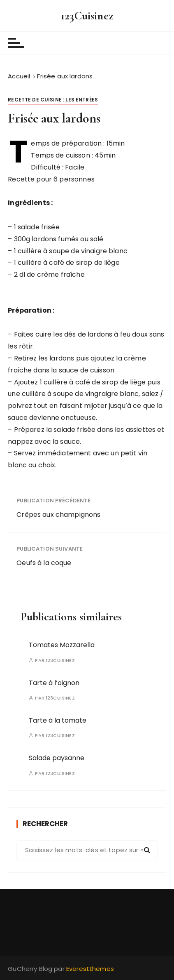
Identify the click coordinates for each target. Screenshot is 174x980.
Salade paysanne (57, 758)
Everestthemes (90, 969)
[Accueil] (19, 76)
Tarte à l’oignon (54, 683)
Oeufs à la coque (44, 563)
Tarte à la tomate (58, 720)
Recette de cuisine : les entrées (53, 100)
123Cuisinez (87, 16)
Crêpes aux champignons (58, 515)
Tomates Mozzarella (62, 645)
